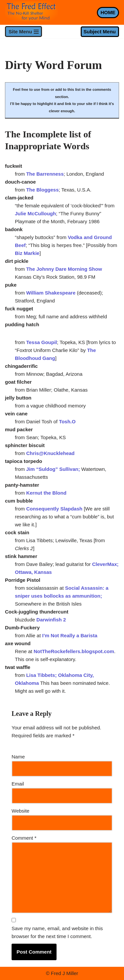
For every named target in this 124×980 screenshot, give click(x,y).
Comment (24, 838)
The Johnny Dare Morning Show (64, 269)
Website (21, 811)
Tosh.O (67, 421)
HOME (108, 12)
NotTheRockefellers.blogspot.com (74, 651)
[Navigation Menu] (23, 32)
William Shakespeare (51, 293)
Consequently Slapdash (54, 509)
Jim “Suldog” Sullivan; (54, 469)
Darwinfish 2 (50, 620)
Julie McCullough (35, 213)
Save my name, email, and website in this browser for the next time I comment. (57, 932)
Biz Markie (27, 253)
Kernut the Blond (46, 493)
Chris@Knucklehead (50, 453)
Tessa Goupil (41, 342)
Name (18, 757)
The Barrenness (45, 174)
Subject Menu (100, 32)
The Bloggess (42, 190)
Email (18, 784)
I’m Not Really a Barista (70, 635)
